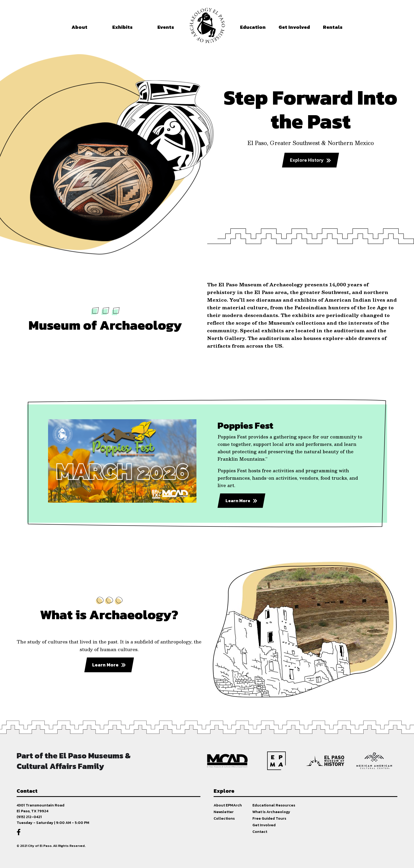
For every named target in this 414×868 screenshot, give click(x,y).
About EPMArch (228, 805)
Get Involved (264, 825)
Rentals (333, 27)
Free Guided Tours (269, 818)
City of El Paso (40, 846)
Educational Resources (274, 805)
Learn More (238, 501)
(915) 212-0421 (29, 817)
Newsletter (224, 812)
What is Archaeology (271, 812)
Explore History (307, 160)
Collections (224, 818)
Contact (260, 832)
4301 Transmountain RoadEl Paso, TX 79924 (41, 808)
